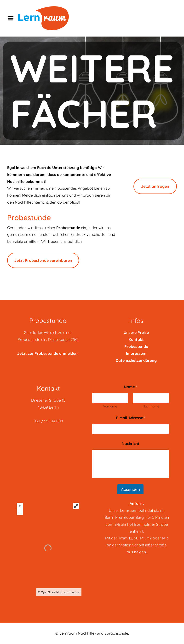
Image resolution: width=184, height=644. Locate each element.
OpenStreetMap (52, 592)
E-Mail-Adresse (131, 418)
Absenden (130, 489)
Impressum (136, 353)
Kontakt (136, 339)
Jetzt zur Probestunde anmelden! (48, 353)
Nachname (151, 406)
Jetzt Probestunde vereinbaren (43, 260)
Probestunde (136, 346)
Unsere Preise (136, 332)
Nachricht (131, 444)
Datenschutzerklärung (136, 360)
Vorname (110, 406)
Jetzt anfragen (155, 186)
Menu (12, 18)
